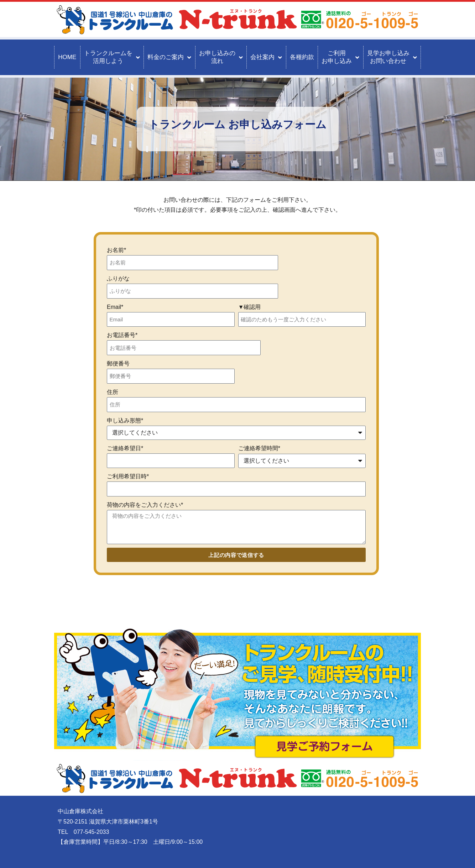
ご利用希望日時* (128, 476)
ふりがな (118, 278)
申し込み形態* (125, 420)
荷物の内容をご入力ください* (145, 505)
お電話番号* (122, 335)
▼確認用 (250, 307)
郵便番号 (118, 364)
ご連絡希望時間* (259, 448)
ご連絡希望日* (125, 448)
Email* (115, 307)
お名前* (116, 250)
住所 (113, 392)
